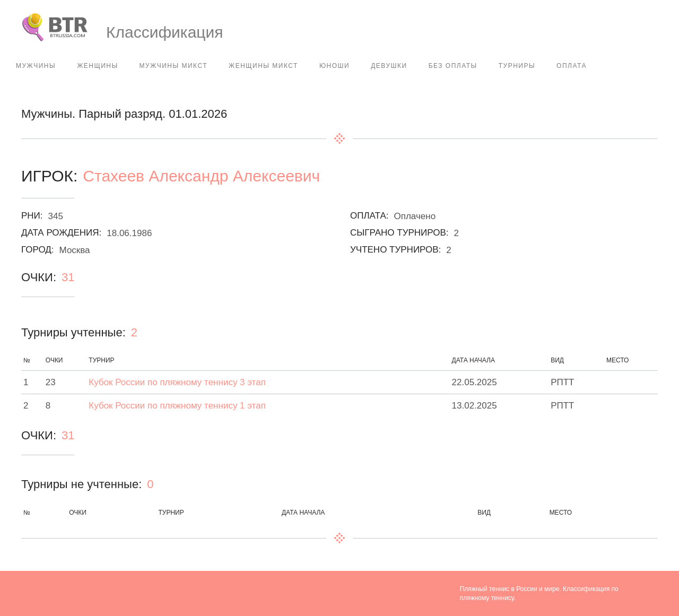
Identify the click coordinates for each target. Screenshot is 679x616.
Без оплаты (453, 66)
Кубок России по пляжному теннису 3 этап (177, 382)
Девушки (389, 66)
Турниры (517, 66)
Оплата (572, 66)
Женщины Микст (263, 66)
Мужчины (36, 66)
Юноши (334, 66)
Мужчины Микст (174, 66)
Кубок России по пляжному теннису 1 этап (177, 406)
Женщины (97, 66)
